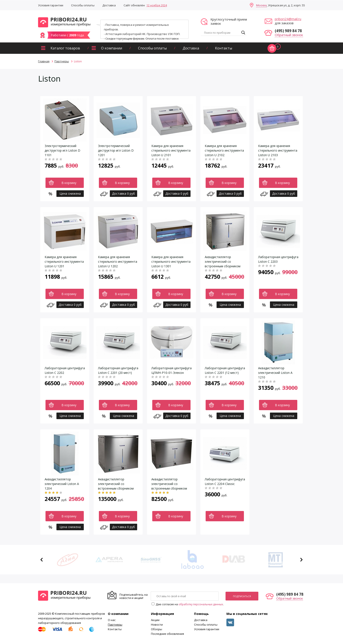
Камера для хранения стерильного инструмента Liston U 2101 (171, 150)
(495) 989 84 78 (288, 31)
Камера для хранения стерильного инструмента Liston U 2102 (224, 150)
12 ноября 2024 (157, 5)
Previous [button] (42, 560)
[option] (68, 560)
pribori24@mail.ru (288, 19)
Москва (261, 5)
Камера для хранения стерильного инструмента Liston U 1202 (118, 262)
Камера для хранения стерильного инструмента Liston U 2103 (278, 150)
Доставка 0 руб (123, 193)
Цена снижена (70, 193)
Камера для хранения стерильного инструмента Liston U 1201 (64, 262)
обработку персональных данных (201, 604)
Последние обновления (167, 634)
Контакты (224, 48)
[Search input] (222, 33)
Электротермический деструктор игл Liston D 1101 (62, 150)
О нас (112, 620)
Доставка (109, 5)
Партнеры (115, 625)
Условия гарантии (51, 5)
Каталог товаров (65, 48)
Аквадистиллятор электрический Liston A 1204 (62, 484)
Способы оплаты (83, 5)
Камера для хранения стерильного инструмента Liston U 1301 (171, 262)
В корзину (69, 183)
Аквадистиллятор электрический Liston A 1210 (275, 373)
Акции (155, 620)
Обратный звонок (289, 35)
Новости (157, 625)
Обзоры (157, 629)
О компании (112, 48)
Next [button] (301, 560)
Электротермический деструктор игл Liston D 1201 (116, 150)
